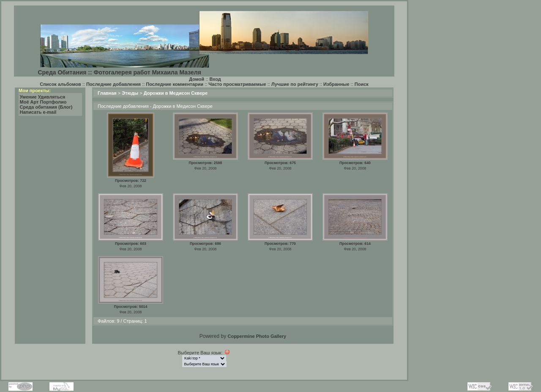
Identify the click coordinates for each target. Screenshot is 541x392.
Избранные (336, 84)
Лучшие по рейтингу (295, 84)
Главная (107, 93)
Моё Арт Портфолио (43, 102)
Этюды (130, 93)
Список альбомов (60, 84)
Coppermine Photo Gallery (257, 336)
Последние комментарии (175, 84)
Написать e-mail (38, 112)
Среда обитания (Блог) (46, 107)
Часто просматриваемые (237, 84)
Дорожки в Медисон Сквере (176, 93)
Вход (215, 79)
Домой (197, 79)
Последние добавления (113, 84)
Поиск (362, 84)
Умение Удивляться (43, 97)
